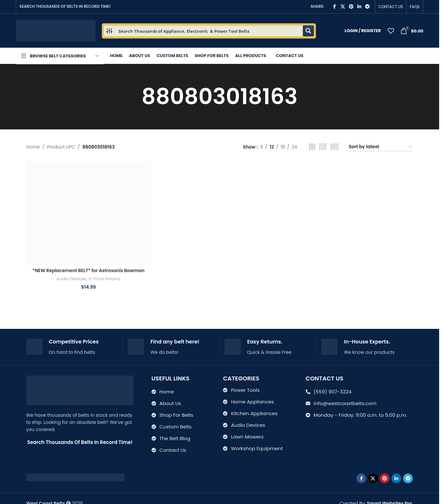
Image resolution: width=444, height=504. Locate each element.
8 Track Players (105, 279)
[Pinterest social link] (351, 7)
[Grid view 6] (334, 147)
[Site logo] (56, 30)
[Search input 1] (209, 31)
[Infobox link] (72, 347)
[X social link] (343, 7)
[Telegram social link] (367, 7)
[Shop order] (381, 147)
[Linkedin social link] (359, 7)
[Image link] (75, 477)
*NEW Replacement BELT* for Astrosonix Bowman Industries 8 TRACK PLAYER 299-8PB (88, 274)
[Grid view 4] (323, 147)
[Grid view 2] (312, 147)
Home (33, 147)
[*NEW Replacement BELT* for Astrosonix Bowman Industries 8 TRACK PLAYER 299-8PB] (89, 213)
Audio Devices (71, 279)
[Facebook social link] (335, 7)
